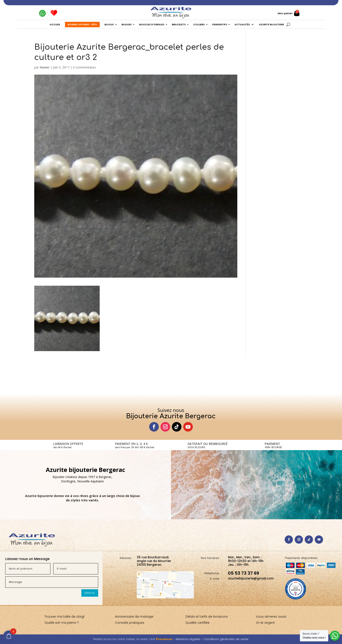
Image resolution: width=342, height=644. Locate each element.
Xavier (45, 67)
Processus (164, 639)
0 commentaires (84, 67)
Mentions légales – (190, 639)
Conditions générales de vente (226, 639)
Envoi (90, 593)
